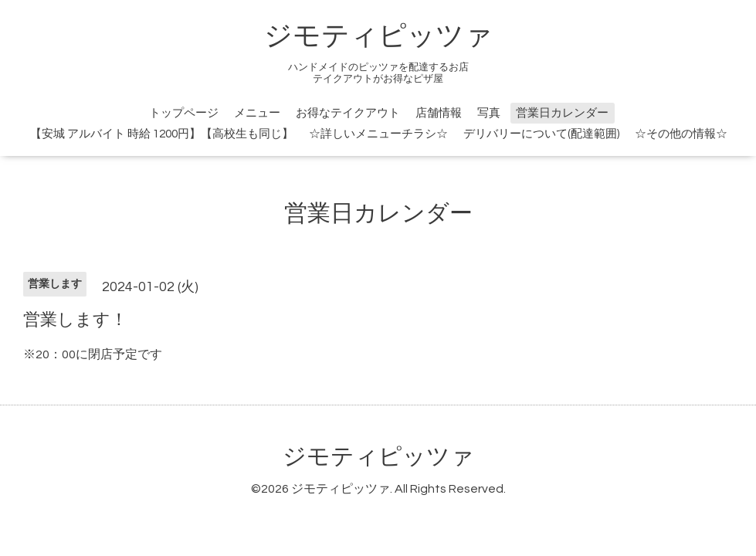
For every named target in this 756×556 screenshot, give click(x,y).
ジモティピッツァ (378, 36)
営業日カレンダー (562, 113)
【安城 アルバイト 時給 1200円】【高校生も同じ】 (162, 134)
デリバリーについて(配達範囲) (541, 134)
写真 (489, 113)
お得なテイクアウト (348, 113)
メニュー (257, 113)
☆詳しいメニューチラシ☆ (378, 134)
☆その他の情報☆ (681, 134)
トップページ (184, 113)
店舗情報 (439, 113)
